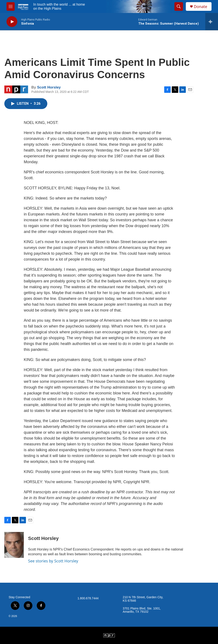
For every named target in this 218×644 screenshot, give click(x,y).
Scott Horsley (49, 87)
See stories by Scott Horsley (53, 561)
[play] (12, 22)
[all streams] (212, 22)
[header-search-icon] (179, 6)
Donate (200, 7)
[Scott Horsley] (14, 545)
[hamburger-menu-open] (11, 6)
